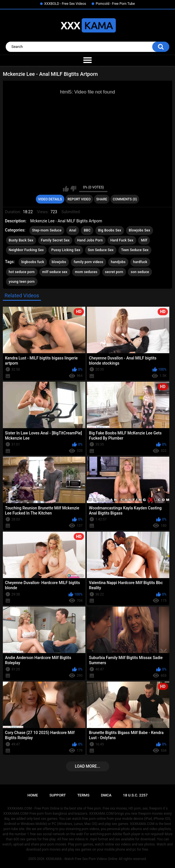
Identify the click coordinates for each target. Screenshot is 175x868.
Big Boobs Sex (110, 230)
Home (33, 795)
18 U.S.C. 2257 (135, 795)
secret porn (114, 272)
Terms (84, 795)
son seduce (140, 272)
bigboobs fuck (33, 262)
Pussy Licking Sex (66, 250)
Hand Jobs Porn (90, 240)
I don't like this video (73, 189)
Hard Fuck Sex (122, 240)
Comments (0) (125, 199)
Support (58, 795)
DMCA (106, 795)
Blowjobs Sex (140, 230)
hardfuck (140, 262)
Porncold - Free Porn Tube (115, 4)
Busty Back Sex (21, 240)
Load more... (87, 766)
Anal (73, 230)
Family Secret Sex (55, 240)
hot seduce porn (22, 272)
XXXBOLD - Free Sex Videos (65, 4)
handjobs (118, 262)
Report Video (79, 199)
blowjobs (59, 262)
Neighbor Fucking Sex (26, 250)
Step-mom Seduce (47, 230)
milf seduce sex (55, 272)
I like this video (66, 189)
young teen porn (22, 282)
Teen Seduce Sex (135, 250)
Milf (144, 240)
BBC (87, 230)
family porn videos (88, 262)
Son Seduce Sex (101, 250)
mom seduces (86, 272)
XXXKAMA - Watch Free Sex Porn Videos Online (81, 859)
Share (102, 199)
